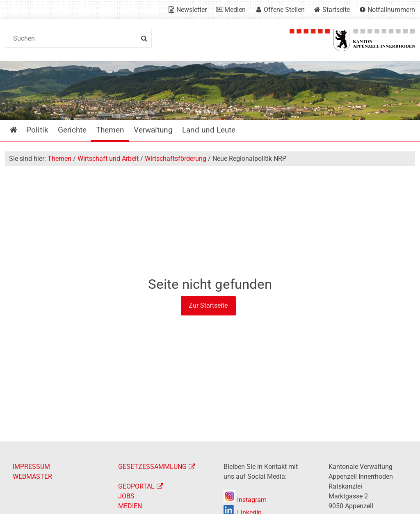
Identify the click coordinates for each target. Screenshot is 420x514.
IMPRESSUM (31, 467)
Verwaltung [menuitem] (153, 130)
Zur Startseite (208, 305)
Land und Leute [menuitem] (209, 130)
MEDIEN (130, 506)
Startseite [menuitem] (19, 130)
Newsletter (192, 10)
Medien (235, 10)
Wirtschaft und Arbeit (108, 159)
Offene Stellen (284, 10)
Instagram (245, 500)
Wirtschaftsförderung (176, 159)
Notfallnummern (391, 10)
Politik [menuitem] (37, 130)
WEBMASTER (32, 476)
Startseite (336, 10)
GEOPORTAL (136, 486)
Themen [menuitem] (110, 130)
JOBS (126, 496)
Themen (59, 159)
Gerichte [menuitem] (72, 130)
